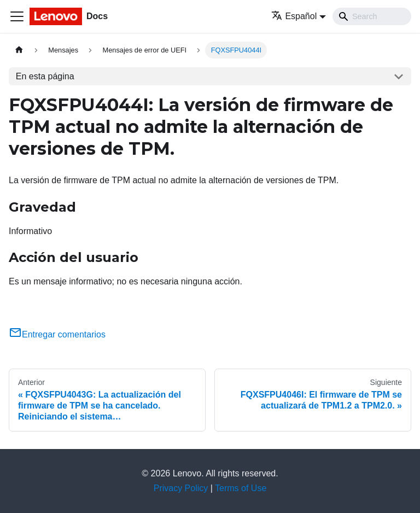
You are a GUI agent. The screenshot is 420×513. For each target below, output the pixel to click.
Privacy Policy (181, 488)
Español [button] (294, 16)
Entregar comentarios (57, 334)
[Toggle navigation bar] (17, 16)
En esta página (45, 76)
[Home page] (19, 50)
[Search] (372, 16)
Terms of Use (241, 488)
